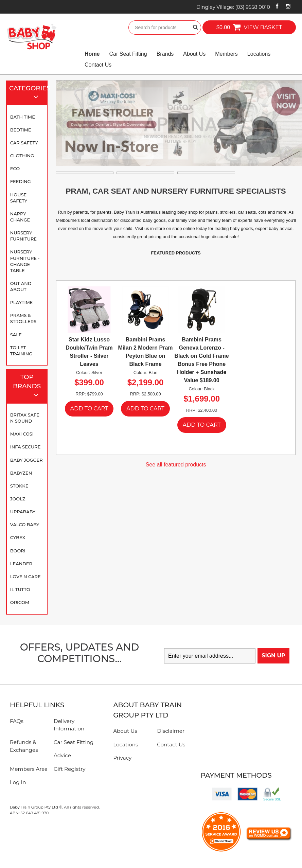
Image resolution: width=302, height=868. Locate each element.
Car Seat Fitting (128, 54)
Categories (28, 93)
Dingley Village (233, 7)
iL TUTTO (20, 589)
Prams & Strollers (23, 318)
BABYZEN (21, 473)
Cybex (18, 537)
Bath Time (23, 117)
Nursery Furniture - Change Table (25, 261)
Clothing (22, 156)
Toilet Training (21, 351)
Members (226, 54)
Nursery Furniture (23, 236)
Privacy (122, 758)
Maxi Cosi (22, 434)
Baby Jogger (26, 460)
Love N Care (25, 577)
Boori (18, 551)
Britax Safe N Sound (25, 418)
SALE (16, 335)
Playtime (22, 302)
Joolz (18, 499)
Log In (18, 782)
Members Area (29, 769)
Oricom (20, 602)
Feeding (21, 181)
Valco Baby (25, 525)
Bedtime (21, 130)
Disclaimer (171, 731)
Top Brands (29, 387)
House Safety (19, 198)
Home (92, 54)
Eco (15, 169)
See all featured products (176, 465)
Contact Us (98, 65)
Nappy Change (20, 217)
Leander (21, 564)
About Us (194, 54)
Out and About (21, 286)
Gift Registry (70, 769)
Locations (259, 54)
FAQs (17, 721)
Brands (165, 54)
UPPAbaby (23, 512)
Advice (62, 755)
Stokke (19, 486)
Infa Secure (25, 447)
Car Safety (24, 143)
